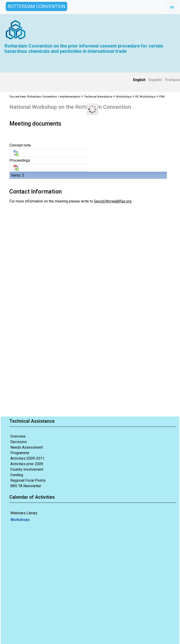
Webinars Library (24, 513)
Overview (18, 436)
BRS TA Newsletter (26, 486)
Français (173, 80)
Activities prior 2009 (27, 464)
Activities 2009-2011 (27, 458)
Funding (17, 475)
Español (155, 80)
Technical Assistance (98, 97)
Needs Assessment (27, 447)
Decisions (19, 442)
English (139, 80)
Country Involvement (27, 469)
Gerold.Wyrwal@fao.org (113, 201)
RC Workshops (145, 97)
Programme (20, 453)
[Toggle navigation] (172, 7)
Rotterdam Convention (42, 97)
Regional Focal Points (28, 480)
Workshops (20, 520)
